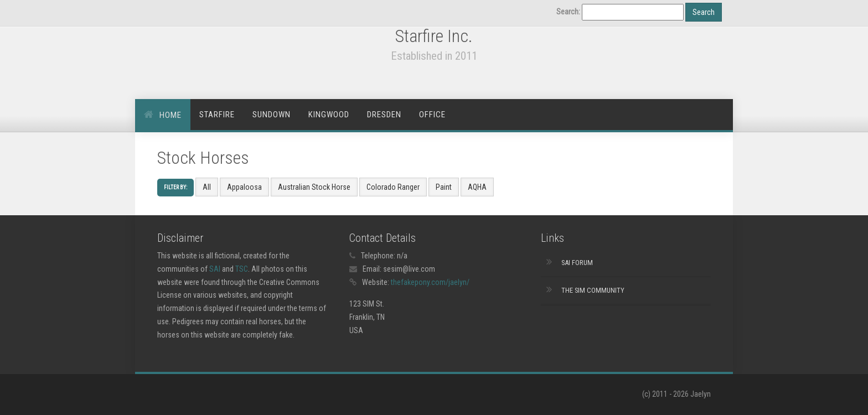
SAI (215, 269)
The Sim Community (593, 290)
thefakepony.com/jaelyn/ (430, 282)
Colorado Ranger (393, 187)
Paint (444, 187)
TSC (242, 269)
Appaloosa (244, 187)
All (207, 187)
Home (170, 115)
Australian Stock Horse (314, 187)
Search (704, 12)
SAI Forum (577, 263)
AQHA (477, 187)
